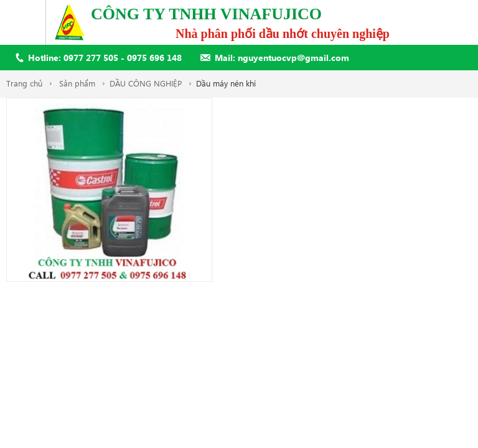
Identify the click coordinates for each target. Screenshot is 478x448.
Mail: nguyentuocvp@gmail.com (282, 58)
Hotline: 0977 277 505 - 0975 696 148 (105, 58)
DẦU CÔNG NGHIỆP (146, 83)
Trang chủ (24, 83)
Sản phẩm (77, 83)
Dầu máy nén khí (226, 83)
